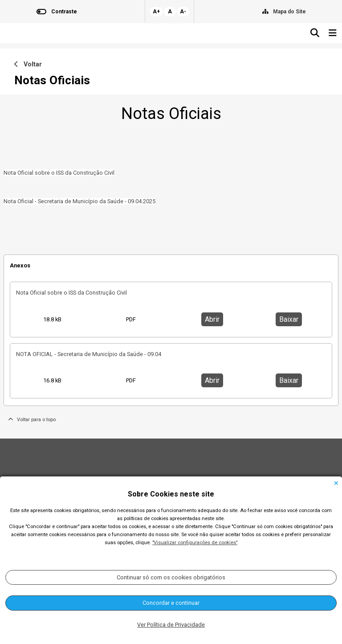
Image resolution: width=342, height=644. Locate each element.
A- (183, 12)
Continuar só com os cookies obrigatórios (171, 577)
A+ (156, 12)
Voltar (28, 64)
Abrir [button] (212, 319)
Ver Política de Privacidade (171, 625)
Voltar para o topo (32, 420)
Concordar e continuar (171, 603)
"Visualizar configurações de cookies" (195, 543)
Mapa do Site (289, 12)
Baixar (289, 319)
